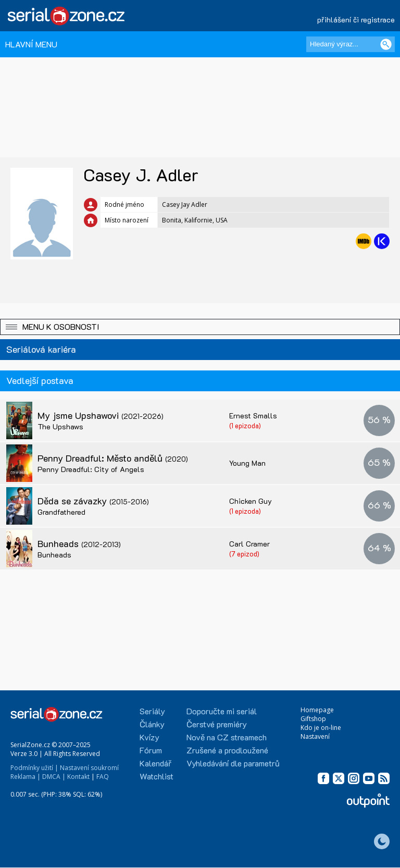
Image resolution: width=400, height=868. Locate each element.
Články (152, 724)
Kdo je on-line (321, 728)
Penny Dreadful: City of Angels (91, 469)
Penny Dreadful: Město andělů (113, 458)
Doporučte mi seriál (222, 711)
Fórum (151, 750)
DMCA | (54, 777)
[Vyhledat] (386, 44)
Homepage (317, 710)
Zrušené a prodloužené (227, 750)
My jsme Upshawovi (101, 415)
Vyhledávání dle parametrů (233, 763)
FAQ (103, 777)
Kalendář (155, 763)
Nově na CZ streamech (227, 737)
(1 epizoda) (245, 425)
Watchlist (157, 776)
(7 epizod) (244, 554)
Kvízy (149, 737)
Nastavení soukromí (89, 768)
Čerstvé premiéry (217, 724)
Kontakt (78, 777)
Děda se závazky (93, 501)
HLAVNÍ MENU (31, 44)
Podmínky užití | (34, 768)
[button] (200, 327)
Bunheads (79, 543)
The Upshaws (60, 426)
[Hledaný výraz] (351, 44)
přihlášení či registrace (356, 20)
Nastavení (315, 736)
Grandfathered (61, 512)
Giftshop (313, 719)
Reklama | (26, 777)
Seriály (152, 711)
